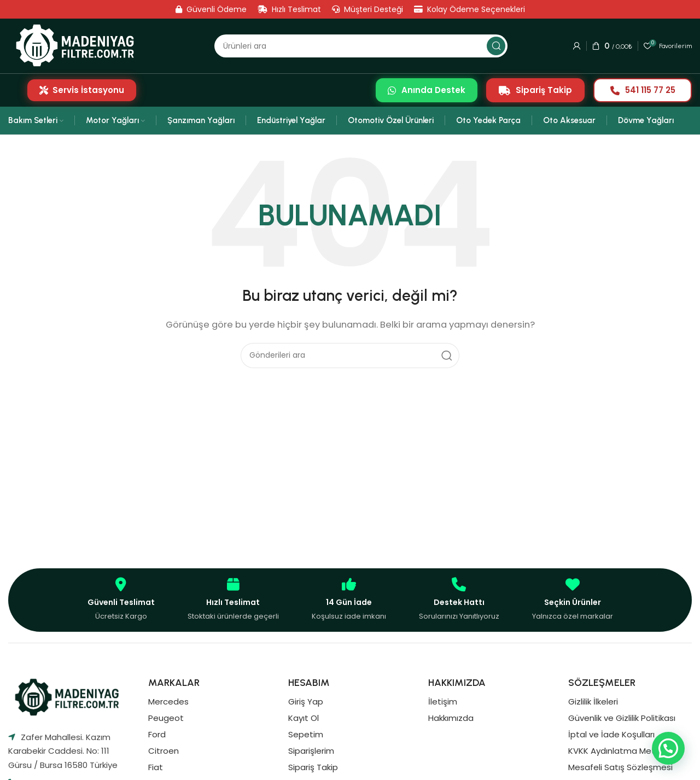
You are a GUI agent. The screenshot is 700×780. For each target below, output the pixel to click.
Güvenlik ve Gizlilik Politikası (622, 718)
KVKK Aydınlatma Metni (615, 751)
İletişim (443, 702)
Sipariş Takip (535, 90)
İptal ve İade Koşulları (611, 734)
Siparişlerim (311, 751)
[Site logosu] (78, 46)
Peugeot (166, 718)
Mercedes (168, 702)
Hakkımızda (451, 718)
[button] (668, 748)
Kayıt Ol (304, 718)
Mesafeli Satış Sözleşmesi (620, 767)
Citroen (164, 751)
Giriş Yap (306, 702)
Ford (157, 734)
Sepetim (306, 734)
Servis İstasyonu (82, 90)
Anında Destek (427, 90)
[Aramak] (361, 46)
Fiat (156, 767)
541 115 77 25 (643, 90)
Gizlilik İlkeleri (593, 702)
